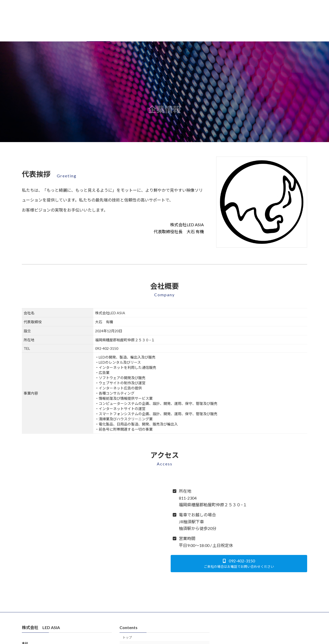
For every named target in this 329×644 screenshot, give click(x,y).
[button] (239, 564)
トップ (127, 637)
